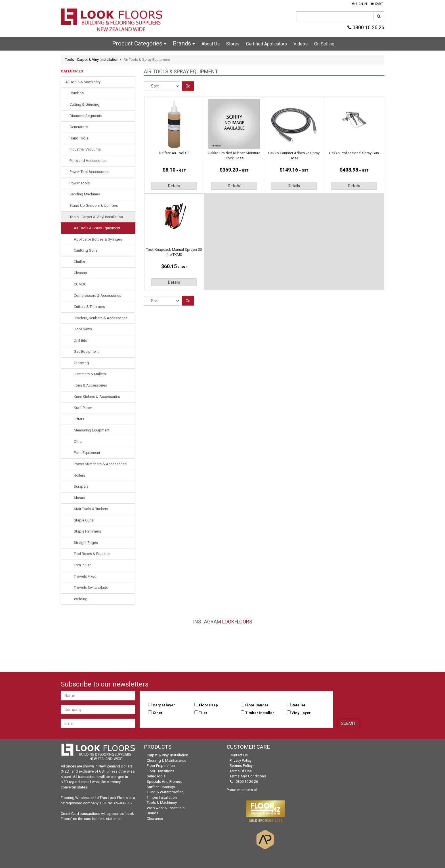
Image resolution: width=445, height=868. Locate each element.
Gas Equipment (86, 351)
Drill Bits (80, 340)
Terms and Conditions (248, 776)
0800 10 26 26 (366, 27)
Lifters (79, 419)
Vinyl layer (301, 713)
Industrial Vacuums (85, 149)
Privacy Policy (241, 760)
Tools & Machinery (162, 803)
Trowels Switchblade (91, 588)
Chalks (79, 262)
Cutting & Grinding (84, 104)
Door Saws (83, 329)
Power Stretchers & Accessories (100, 464)
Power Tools (80, 183)
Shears (79, 498)
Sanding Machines (85, 194)
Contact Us (239, 755)
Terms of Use (241, 771)
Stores (233, 44)
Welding (81, 599)
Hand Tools (79, 138)
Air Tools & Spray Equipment (97, 228)
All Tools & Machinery (83, 82)
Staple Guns (84, 520)
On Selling (324, 44)
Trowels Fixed (85, 576)
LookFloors (237, 622)
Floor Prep (208, 705)
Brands (184, 43)
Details (174, 186)
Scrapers (81, 486)
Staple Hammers (87, 531)
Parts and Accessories (88, 161)
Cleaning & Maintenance (166, 760)
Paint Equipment (87, 453)
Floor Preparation (161, 766)
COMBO (80, 284)
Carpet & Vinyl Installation (167, 755)
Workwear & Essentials (166, 808)
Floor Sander (257, 705)
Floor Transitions (160, 771)
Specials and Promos (164, 782)
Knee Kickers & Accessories (97, 397)
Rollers (79, 475)
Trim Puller (82, 565)
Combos (77, 93)
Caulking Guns (86, 250)
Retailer (299, 705)
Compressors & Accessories (97, 296)
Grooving (81, 363)
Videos (301, 44)
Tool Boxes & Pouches (92, 554)
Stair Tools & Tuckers (91, 509)
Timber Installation (162, 797)
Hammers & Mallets (90, 374)
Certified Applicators (266, 44)
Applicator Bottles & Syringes (98, 239)
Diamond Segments (86, 116)
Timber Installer (260, 713)
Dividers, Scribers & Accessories (101, 318)
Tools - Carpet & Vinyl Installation (92, 60)
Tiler (203, 713)
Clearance (155, 818)
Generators (79, 127)
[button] (359, 4)
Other (78, 442)
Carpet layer (164, 705)
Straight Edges (86, 543)
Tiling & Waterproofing (165, 792)
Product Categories (139, 43)
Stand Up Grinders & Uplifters (94, 205)
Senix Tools (156, 776)
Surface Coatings (161, 787)
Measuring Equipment (92, 430)
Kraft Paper (83, 408)
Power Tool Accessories (89, 172)
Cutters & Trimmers (89, 307)
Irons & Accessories (90, 385)
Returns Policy (241, 766)
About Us (211, 44)
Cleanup (80, 273)
